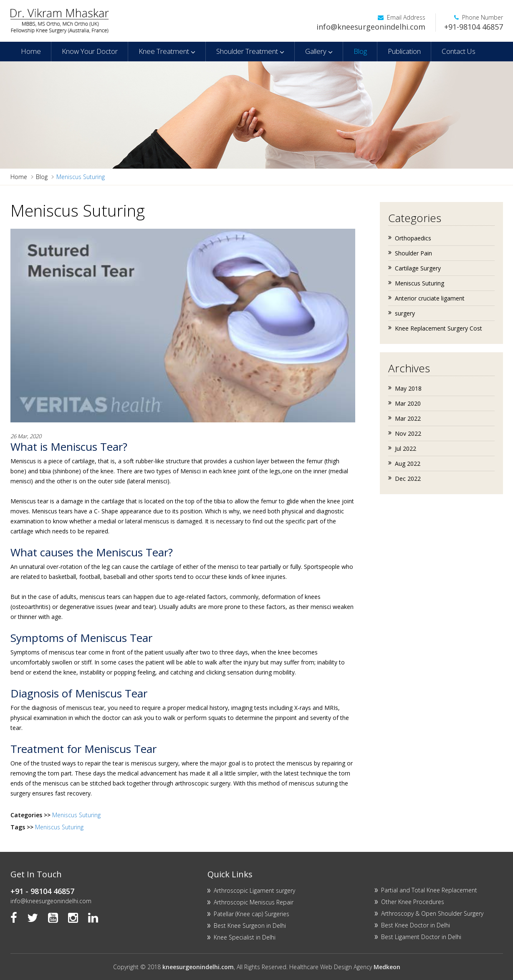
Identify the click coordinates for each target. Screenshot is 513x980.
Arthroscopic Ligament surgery (254, 890)
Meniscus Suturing (76, 815)
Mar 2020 (408, 403)
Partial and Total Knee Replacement (429, 890)
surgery (405, 313)
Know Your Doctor (90, 51)
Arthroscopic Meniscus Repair (254, 902)
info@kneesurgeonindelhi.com (371, 27)
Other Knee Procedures (413, 902)
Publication (404, 51)
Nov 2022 (408, 433)
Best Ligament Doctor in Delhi (421, 937)
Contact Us (459, 51)
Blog (360, 51)
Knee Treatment (167, 51)
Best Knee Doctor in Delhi (416, 925)
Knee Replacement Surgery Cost (438, 328)
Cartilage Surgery (418, 268)
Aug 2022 (408, 463)
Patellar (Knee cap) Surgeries (251, 914)
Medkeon (387, 967)
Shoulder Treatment (250, 51)
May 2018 (408, 388)
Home (31, 51)
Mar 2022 (408, 418)
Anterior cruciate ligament (430, 298)
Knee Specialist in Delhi (245, 937)
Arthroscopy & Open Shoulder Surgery (432, 913)
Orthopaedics (413, 238)
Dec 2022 (408, 479)
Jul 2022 (406, 448)
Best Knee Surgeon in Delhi (250, 926)
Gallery (319, 51)
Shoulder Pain (413, 253)
